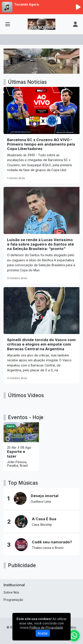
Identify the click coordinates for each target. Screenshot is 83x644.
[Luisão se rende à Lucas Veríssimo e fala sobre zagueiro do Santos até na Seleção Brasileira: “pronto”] (41, 235)
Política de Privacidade (46, 627)
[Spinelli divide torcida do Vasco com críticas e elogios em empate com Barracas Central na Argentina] (41, 335)
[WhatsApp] (74, 636)
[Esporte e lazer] (21, 447)
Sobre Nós (11, 592)
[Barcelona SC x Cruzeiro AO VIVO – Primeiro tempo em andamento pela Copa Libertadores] (41, 135)
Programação (13, 600)
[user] (75, 24)
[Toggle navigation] (8, 24)
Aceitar (43, 633)
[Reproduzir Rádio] (78, 7)
